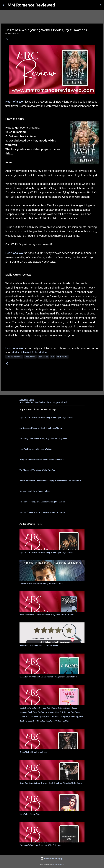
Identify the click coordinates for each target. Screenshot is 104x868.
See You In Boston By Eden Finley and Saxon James (41, 583)
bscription (41, 352)
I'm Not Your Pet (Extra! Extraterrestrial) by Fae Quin (42, 502)
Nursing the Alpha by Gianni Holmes (35, 491)
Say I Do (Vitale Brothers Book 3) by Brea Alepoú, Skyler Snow (46, 417)
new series (43, 357)
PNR (53, 357)
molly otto (30, 357)
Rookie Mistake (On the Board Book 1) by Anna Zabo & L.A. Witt (47, 615)
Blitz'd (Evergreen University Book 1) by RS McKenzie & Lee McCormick (50, 481)
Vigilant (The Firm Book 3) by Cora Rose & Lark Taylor (42, 512)
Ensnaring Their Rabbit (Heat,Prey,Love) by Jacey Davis (43, 438)
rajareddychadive (58, 864)
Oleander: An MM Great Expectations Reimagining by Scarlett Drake (49, 677)
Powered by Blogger (52, 859)
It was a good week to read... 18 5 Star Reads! (39, 646)
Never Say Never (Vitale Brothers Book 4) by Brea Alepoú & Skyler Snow (51, 783)
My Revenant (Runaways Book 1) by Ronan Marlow (41, 428)
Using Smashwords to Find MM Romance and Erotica (42, 460)
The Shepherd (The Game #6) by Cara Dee (37, 470)
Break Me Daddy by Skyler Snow (33, 752)
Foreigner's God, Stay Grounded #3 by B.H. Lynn (40, 845)
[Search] (100, 5)
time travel (62, 357)
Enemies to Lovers (14, 357)
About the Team (27, 400)
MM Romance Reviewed (31, 5)
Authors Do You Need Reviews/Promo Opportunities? (43, 402)
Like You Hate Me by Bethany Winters (36, 449)
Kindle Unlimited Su (23, 352)
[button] (7, 39)
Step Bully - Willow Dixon (30, 814)
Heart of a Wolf (15, 102)
